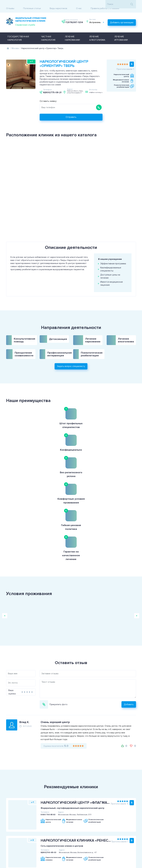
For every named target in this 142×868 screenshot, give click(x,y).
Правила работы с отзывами (105, 4)
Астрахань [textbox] (97, 19)
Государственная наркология (18, 32)
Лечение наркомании (72, 32)
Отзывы (10, 4)
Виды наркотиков (58, 4)
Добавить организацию (122, 17)
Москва (15, 42)
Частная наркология (48, 32)
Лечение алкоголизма (97, 32)
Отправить (71, 111)
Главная (8, 42)
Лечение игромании (121, 32)
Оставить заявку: (48, 95)
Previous (5, 508)
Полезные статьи (32, 4)
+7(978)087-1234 (74, 19)
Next (137, 508)
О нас (79, 4)
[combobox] (98, 19)
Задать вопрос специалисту (71, 348)
